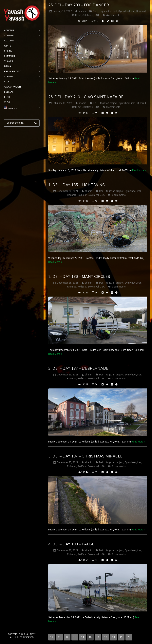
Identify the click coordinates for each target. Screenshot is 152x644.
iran (133, 11)
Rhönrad (141, 11)
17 (106, 637)
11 (59, 637)
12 (67, 637)
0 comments (113, 107)
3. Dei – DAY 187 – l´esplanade (78, 368)
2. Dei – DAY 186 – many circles (79, 276)
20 (129, 637)
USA (97, 15)
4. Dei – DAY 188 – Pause (71, 544)
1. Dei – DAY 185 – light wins (76, 184)
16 (98, 637)
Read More (138, 170)
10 (52, 637)
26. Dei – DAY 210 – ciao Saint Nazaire (86, 97)
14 (83, 637)
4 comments (113, 15)
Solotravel (88, 15)
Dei (95, 11)
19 (121, 637)
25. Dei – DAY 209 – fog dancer (79, 5)
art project (112, 11)
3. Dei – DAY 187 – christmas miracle (85, 456)
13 (75, 637)
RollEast (77, 15)
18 (113, 637)
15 (90, 637)
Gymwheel (124, 11)
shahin (82, 11)
